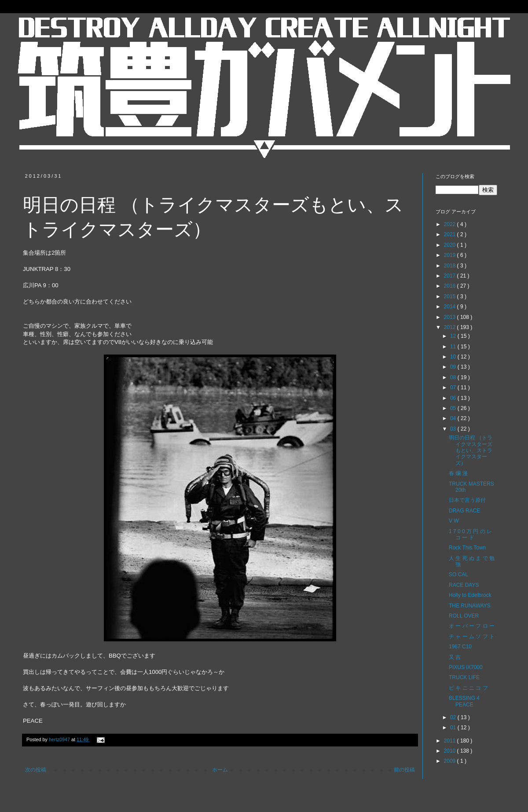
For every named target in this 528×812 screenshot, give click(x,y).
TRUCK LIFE (464, 677)
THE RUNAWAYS (470, 606)
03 (454, 429)
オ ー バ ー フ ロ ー (472, 626)
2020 (451, 245)
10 (454, 357)
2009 (451, 761)
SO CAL (458, 574)
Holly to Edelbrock (470, 595)
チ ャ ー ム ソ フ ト (472, 636)
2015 (451, 296)
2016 (451, 286)
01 (454, 728)
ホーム (220, 770)
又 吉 (455, 657)
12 (454, 336)
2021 (451, 234)
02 (454, 717)
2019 (451, 255)
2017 (451, 276)
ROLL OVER (464, 616)
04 (454, 418)
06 (454, 398)
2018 (451, 266)
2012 (451, 327)
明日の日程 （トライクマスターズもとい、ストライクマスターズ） (471, 450)
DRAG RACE (464, 511)
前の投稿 (404, 770)
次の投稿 (36, 770)
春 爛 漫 (458, 473)
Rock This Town (467, 548)
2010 (451, 751)
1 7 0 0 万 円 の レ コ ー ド (470, 534)
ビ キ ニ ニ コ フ (468, 688)
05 (454, 408)
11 (454, 347)
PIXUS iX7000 (466, 667)
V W (454, 521)
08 (454, 377)
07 (454, 388)
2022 (451, 224)
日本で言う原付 (467, 500)
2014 (451, 307)
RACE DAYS (464, 585)
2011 (451, 741)
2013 (451, 317)
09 (454, 367)
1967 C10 (460, 647)
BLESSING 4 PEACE (464, 701)
